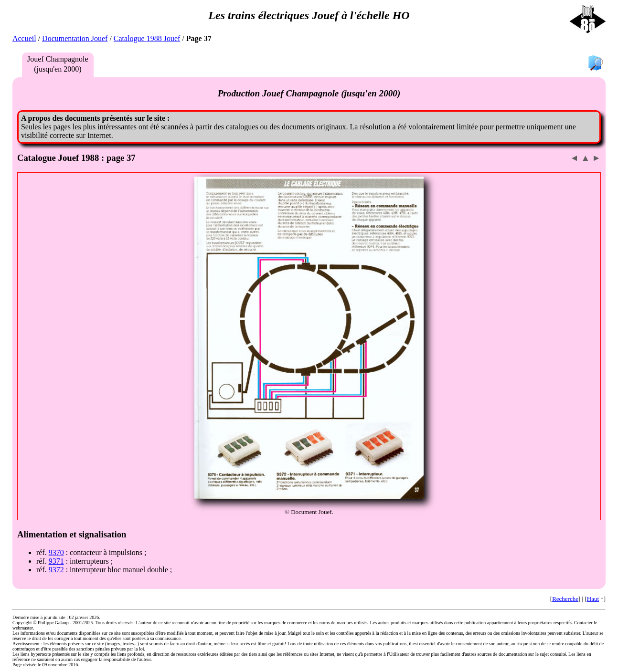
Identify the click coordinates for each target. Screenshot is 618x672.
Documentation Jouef (75, 38)
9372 (56, 570)
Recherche (565, 599)
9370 (56, 552)
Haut (593, 599)
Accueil (24, 38)
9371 (56, 561)
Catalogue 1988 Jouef (147, 38)
